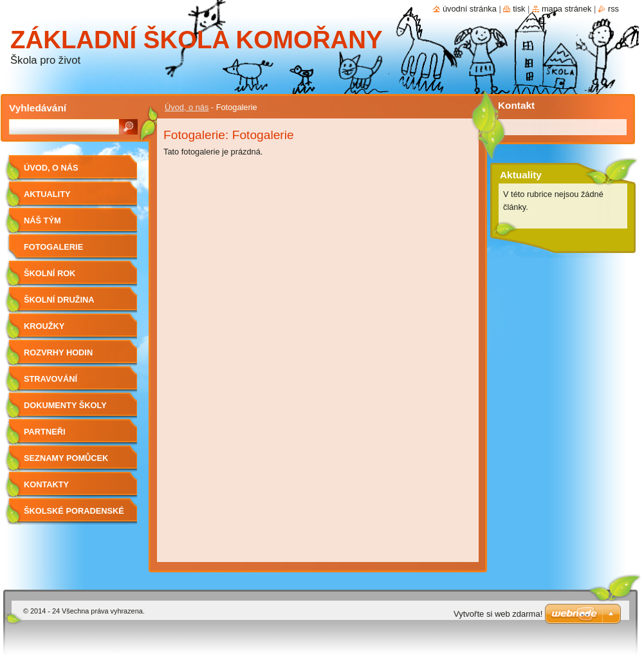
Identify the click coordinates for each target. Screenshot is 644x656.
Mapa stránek (567, 9)
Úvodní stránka (470, 9)
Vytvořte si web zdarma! (498, 614)
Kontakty (46, 484)
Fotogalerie (53, 247)
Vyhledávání (38, 108)
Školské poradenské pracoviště (74, 515)
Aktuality (47, 194)
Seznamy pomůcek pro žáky (66, 463)
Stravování (51, 379)
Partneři (44, 432)
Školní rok (50, 273)
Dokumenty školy (65, 405)
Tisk (519, 9)
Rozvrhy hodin (58, 352)
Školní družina (59, 300)
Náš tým (42, 220)
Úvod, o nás (187, 107)
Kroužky (44, 326)
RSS (613, 9)
